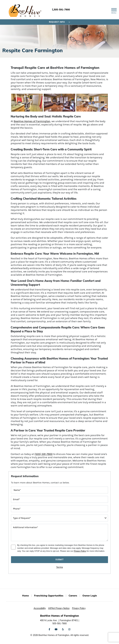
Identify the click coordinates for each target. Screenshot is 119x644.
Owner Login (90, 596)
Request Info (60, 22)
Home (25, 596)
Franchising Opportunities (49, 596)
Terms (60, 567)
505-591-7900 (62, 10)
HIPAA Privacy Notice (59, 608)
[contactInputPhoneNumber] (59, 509)
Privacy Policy (80, 551)
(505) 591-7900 (44, 454)
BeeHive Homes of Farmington (32, 121)
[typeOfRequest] (59, 518)
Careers (73, 596)
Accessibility (40, 608)
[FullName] (59, 490)
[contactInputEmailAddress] (59, 499)
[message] (59, 533)
